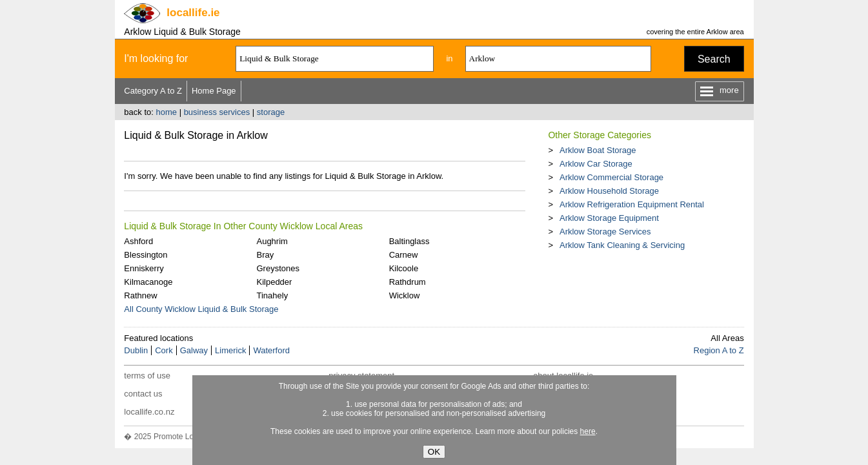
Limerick (230, 350)
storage (271, 112)
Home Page (214, 91)
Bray (265, 255)
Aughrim (272, 241)
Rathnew (140, 295)
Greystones (278, 268)
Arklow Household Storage (609, 191)
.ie (193, 13)
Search (714, 59)
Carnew (404, 255)
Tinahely (272, 295)
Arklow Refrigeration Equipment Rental (632, 204)
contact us (143, 394)
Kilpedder (274, 282)
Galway (194, 350)
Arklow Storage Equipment (609, 218)
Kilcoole (404, 268)
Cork (164, 350)
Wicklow (405, 295)
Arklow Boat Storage (598, 150)
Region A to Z (719, 350)
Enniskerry (144, 268)
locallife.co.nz (149, 412)
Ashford (138, 241)
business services (217, 112)
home (166, 112)
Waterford (271, 350)
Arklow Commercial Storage (611, 177)
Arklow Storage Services (605, 232)
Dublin (136, 350)
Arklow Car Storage (596, 164)
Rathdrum (408, 282)
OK (434, 452)
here (588, 431)
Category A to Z (153, 91)
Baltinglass (409, 241)
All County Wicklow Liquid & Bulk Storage (201, 309)
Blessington (146, 255)
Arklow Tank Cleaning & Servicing (622, 245)
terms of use (147, 376)
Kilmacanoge (148, 282)
